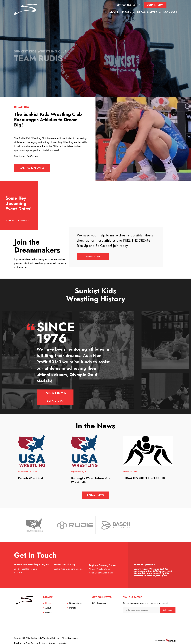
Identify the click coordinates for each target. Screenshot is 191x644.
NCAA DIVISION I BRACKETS (144, 474)
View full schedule (17, 221)
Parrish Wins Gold (31, 474)
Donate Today (155, 5)
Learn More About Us (32, 168)
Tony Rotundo (32, 639)
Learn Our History (55, 393)
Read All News (95, 491)
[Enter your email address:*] (142, 606)
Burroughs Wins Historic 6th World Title (90, 476)
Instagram (101, 599)
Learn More (93, 257)
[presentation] (137, 614)
